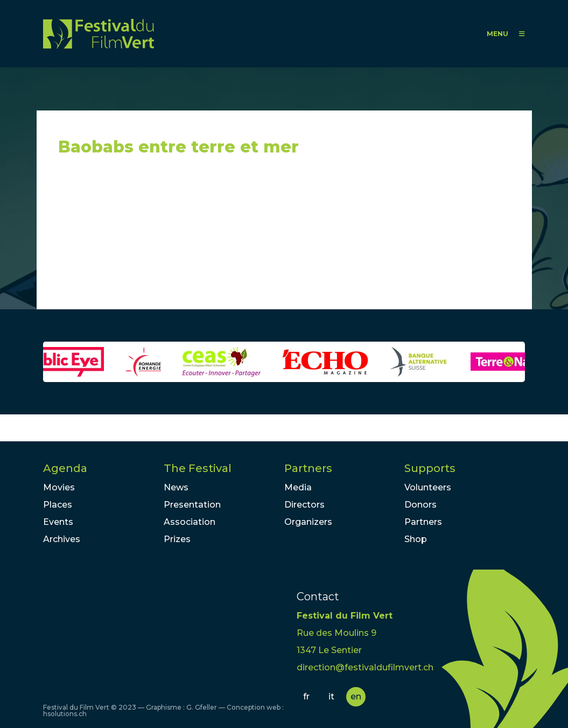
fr (306, 696)
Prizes (177, 539)
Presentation (192, 505)
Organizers (308, 522)
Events (58, 522)
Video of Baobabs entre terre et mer (155, 238)
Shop (416, 539)
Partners (308, 468)
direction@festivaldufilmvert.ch (365, 667)
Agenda (65, 468)
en (356, 696)
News (176, 487)
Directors (304, 505)
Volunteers (428, 487)
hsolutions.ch (65, 714)
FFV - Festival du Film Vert (99, 34)
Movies (59, 487)
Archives (62, 539)
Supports (430, 468)
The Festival (198, 468)
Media (298, 487)
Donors (420, 505)
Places (58, 505)
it (331, 696)
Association (190, 522)
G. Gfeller (202, 707)
